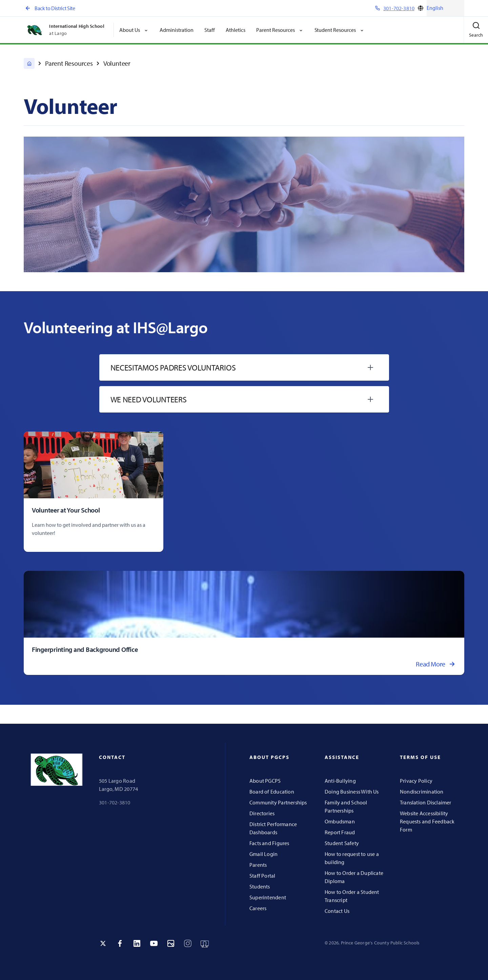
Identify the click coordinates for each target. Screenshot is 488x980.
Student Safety (342, 843)
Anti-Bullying (340, 781)
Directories (262, 813)
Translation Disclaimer (426, 802)
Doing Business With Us (352, 792)
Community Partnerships (278, 802)
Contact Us (337, 911)
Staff (210, 30)
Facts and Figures (269, 843)
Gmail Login (263, 854)
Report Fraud (340, 832)
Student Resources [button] (340, 30)
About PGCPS (265, 781)
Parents (258, 865)
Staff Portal (262, 876)
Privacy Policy (416, 781)
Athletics (236, 30)
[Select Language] (445, 8)
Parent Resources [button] (280, 30)
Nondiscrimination (422, 792)
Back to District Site (49, 8)
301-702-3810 (115, 802)
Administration (177, 30)
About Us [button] (134, 30)
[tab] (244, 367)
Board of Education (272, 792)
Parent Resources (69, 63)
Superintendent (268, 897)
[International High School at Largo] (29, 63)
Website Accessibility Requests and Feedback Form (427, 821)
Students (260, 886)
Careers (258, 908)
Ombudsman (340, 821)
